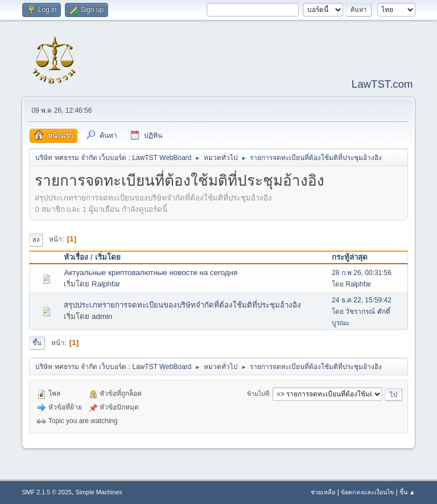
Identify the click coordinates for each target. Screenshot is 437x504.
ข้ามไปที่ (258, 394)
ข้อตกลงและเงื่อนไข (367, 492)
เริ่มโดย (108, 257)
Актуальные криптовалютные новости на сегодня (151, 273)
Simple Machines (99, 492)
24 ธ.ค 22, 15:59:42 (362, 300)
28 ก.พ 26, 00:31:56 (362, 273)
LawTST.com (382, 84)
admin (102, 316)
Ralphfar (106, 284)
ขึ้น (37, 343)
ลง (36, 240)
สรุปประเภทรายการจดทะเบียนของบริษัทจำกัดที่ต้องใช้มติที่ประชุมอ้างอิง (182, 305)
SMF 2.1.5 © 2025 (47, 492)
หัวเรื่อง (76, 257)
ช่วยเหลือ (323, 492)
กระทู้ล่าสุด (350, 257)
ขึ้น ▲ (407, 492)
